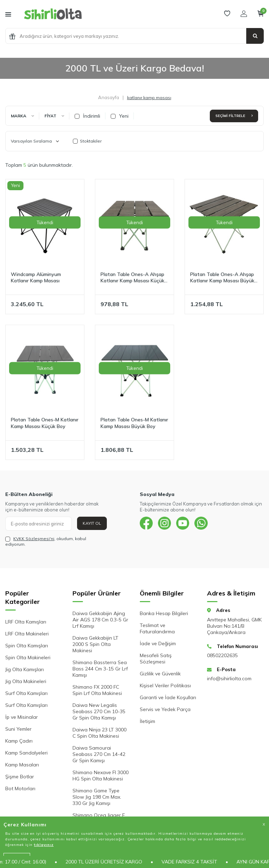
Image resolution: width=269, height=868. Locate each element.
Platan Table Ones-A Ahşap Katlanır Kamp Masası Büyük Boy (222, 278)
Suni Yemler (18, 729)
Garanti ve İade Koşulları (168, 697)
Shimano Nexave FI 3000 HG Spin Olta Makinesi (101, 776)
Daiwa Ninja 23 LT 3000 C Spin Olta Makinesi (99, 733)
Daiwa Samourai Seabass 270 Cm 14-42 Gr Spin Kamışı (99, 754)
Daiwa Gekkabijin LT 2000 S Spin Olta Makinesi (95, 644)
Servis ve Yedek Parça (165, 709)
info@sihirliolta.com (229, 678)
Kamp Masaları (22, 765)
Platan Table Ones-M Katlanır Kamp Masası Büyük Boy (134, 423)
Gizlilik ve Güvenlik (160, 674)
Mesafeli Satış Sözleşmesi (156, 659)
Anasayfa (109, 97)
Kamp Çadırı (19, 741)
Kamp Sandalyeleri (26, 753)
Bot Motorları (20, 788)
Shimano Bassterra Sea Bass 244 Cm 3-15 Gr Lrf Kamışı (100, 669)
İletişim (147, 721)
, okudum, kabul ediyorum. (46, 541)
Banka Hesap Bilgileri (164, 613)
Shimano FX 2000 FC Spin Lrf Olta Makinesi (97, 690)
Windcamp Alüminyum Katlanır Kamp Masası (36, 278)
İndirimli (87, 116)
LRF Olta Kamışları (26, 622)
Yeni (120, 116)
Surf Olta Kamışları (26, 693)
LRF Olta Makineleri (27, 634)
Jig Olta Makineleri (26, 681)
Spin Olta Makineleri (28, 657)
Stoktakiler (87, 141)
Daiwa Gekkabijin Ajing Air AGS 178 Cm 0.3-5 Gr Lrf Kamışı (100, 620)
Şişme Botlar (20, 777)
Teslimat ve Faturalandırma (157, 628)
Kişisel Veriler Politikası (165, 686)
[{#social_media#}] (147, 524)
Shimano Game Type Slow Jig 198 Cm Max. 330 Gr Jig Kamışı (97, 797)
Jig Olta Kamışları (25, 669)
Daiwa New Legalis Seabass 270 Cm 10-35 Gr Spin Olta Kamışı (99, 711)
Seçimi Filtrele (234, 116)
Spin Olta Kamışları (27, 646)
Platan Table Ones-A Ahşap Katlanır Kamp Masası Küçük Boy (132, 278)
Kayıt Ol (92, 523)
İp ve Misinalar (22, 717)
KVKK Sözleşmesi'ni (34, 539)
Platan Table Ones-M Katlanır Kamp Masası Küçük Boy (45, 423)
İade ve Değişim (158, 643)
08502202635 (222, 655)
